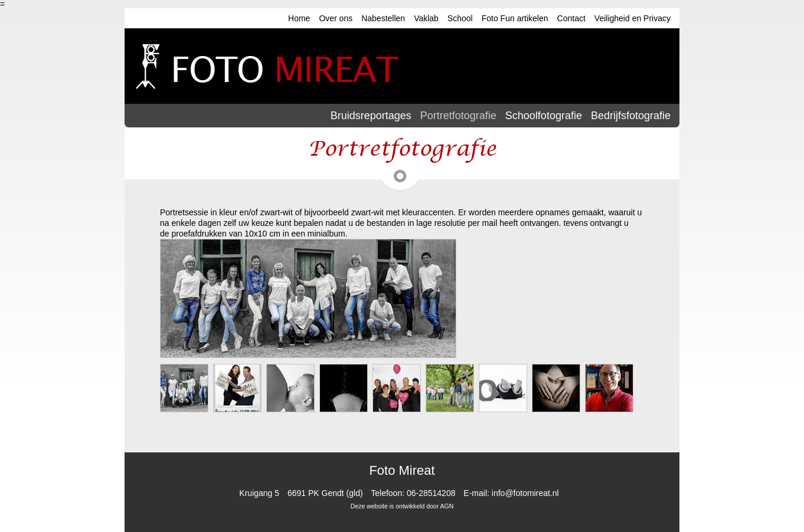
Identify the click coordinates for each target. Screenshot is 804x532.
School (460, 18)
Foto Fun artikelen (515, 18)
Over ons (336, 18)
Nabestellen (383, 18)
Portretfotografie (458, 116)
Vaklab (426, 18)
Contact (571, 18)
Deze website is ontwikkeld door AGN (402, 506)
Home (299, 18)
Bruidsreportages (371, 116)
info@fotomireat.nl (525, 493)
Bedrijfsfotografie (631, 116)
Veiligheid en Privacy (633, 18)
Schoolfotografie (544, 116)
